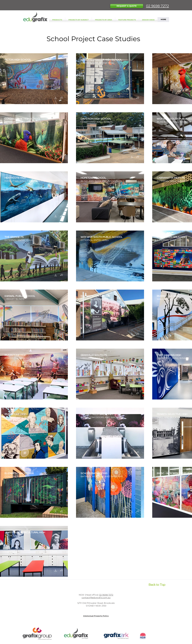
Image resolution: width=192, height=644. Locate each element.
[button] (127, 6)
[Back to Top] (157, 584)
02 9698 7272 (157, 6)
